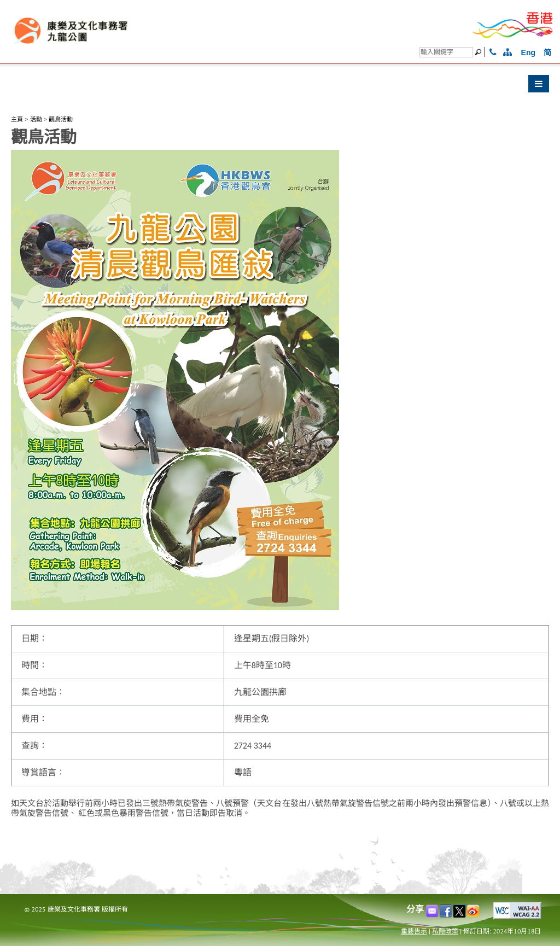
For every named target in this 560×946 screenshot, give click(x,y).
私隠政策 (445, 931)
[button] (280, 86)
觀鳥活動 (61, 119)
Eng (528, 52)
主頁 (17, 119)
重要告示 (414, 931)
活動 (36, 119)
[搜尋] (446, 52)
